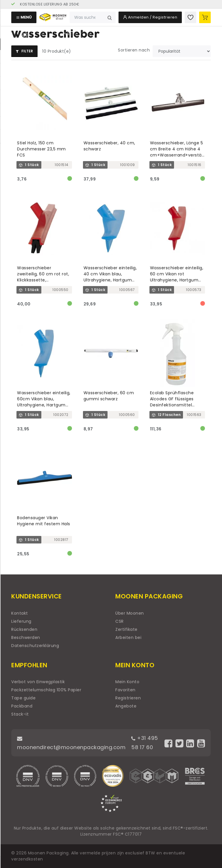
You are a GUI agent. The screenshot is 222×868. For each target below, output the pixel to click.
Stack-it (20, 714)
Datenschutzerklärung (35, 646)
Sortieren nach (134, 50)
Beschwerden (26, 637)
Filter (24, 51)
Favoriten (125, 690)
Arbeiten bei (128, 637)
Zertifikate (126, 629)
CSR (120, 621)
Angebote (126, 706)
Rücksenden (24, 629)
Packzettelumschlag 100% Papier (46, 690)
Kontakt (20, 613)
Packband (22, 706)
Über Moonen (130, 613)
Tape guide (23, 698)
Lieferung (21, 621)
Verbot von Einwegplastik (38, 682)
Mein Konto (127, 682)
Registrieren (128, 698)
